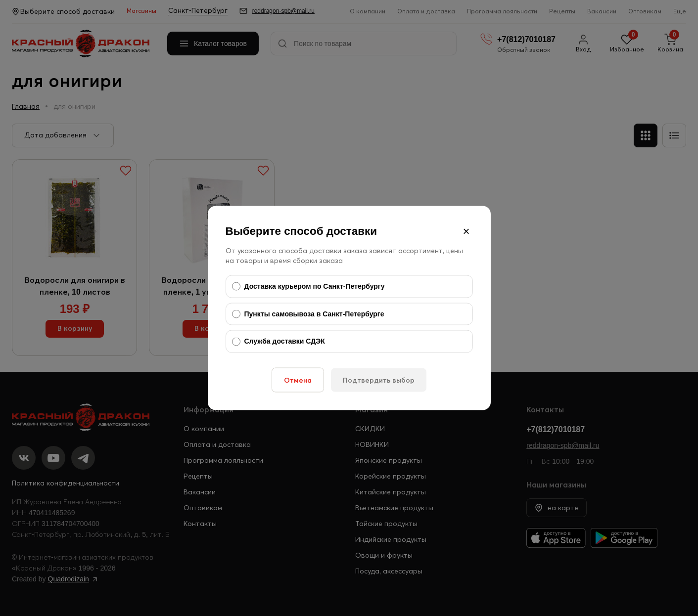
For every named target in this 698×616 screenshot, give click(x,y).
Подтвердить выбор (379, 380)
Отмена (298, 380)
